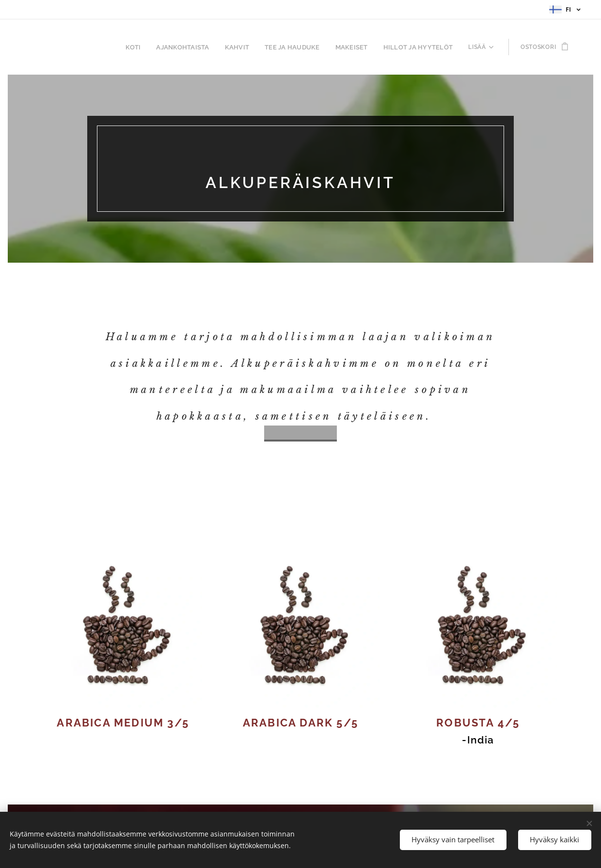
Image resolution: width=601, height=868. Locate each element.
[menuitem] (79, 47)
